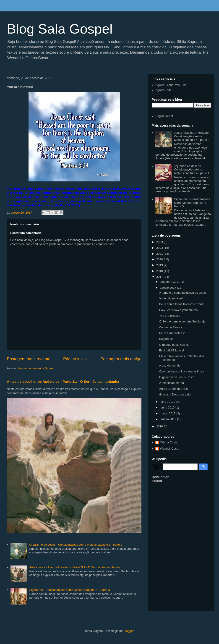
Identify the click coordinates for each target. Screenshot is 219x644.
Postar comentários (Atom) (36, 368)
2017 (160, 277)
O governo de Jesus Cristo (177, 377)
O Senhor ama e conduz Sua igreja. (183, 321)
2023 (160, 242)
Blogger (128, 631)
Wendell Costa (169, 449)
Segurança (166, 339)
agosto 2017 (168, 288)
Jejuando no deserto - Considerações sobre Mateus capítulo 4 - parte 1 (192, 170)
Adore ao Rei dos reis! (174, 389)
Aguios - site (164, 90)
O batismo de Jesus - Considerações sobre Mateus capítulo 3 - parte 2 (76, 545)
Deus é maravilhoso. (173, 333)
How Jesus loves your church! (179, 310)
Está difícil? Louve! (171, 350)
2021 (160, 254)
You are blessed (170, 316)
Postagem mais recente (29, 359)
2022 (160, 248)
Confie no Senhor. (171, 327)
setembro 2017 (170, 282)
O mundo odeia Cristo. (174, 345)
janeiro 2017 (168, 419)
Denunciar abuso (160, 479)
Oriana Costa (169, 442)
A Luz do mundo (170, 365)
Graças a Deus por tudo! (175, 394)
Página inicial (75, 359)
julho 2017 (167, 402)
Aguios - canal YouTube (171, 85)
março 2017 (168, 413)
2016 (160, 426)
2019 (160, 265)
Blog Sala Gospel (60, 29)
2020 (160, 259)
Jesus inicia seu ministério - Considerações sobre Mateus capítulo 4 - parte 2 (192, 136)
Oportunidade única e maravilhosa (182, 371)
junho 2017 (168, 407)
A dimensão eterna (171, 383)
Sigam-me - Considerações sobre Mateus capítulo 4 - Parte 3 (69, 590)
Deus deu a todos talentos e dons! (181, 304)
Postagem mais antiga (121, 359)
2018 (160, 271)
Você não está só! (171, 298)
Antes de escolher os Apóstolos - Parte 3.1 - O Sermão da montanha (63, 381)
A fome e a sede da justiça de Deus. (183, 293)
